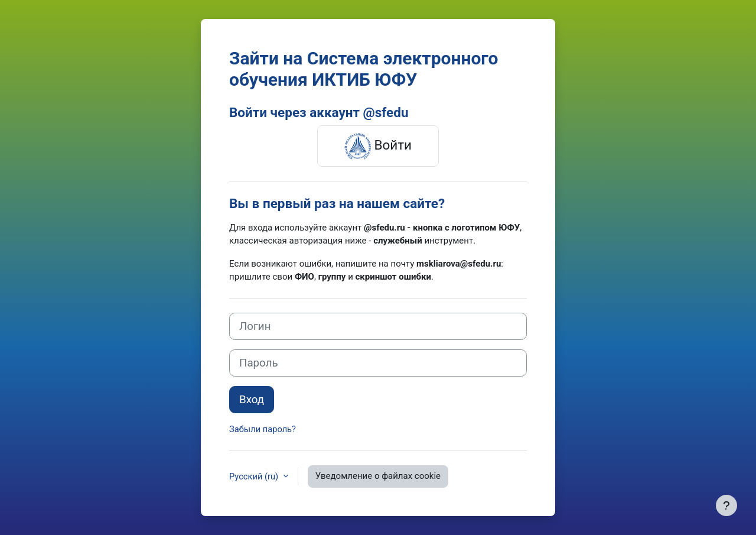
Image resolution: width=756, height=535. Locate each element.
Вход (252, 400)
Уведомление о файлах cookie (379, 476)
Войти (378, 146)
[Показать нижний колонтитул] (726, 505)
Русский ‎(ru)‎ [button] (255, 476)
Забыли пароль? (263, 429)
